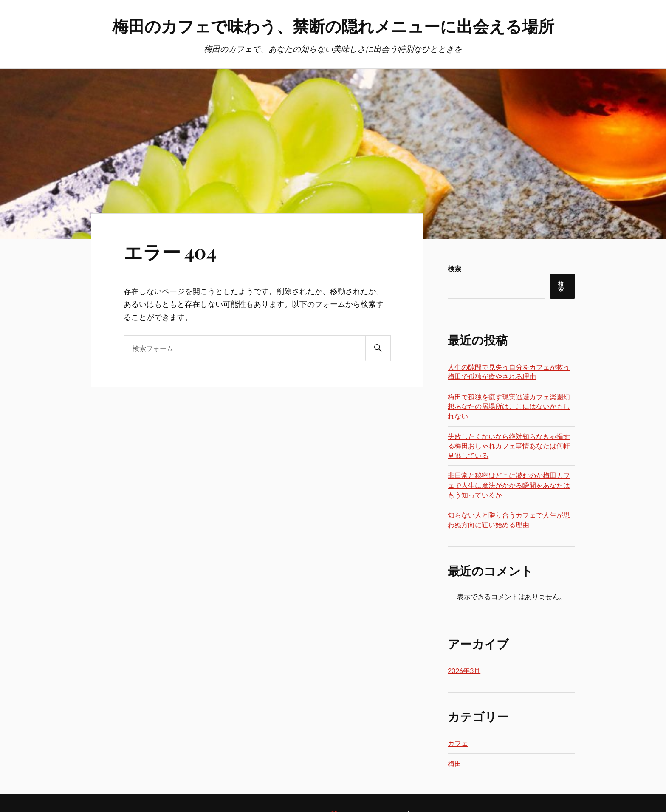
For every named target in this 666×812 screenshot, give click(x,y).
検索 (454, 268)
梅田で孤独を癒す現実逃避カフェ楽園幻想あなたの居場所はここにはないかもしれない (509, 406)
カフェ (458, 743)
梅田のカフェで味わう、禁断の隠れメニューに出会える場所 (333, 26)
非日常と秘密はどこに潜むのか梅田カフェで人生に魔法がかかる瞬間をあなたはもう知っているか (509, 485)
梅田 (454, 763)
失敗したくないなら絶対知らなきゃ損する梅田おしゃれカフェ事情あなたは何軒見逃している (509, 446)
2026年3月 (464, 670)
